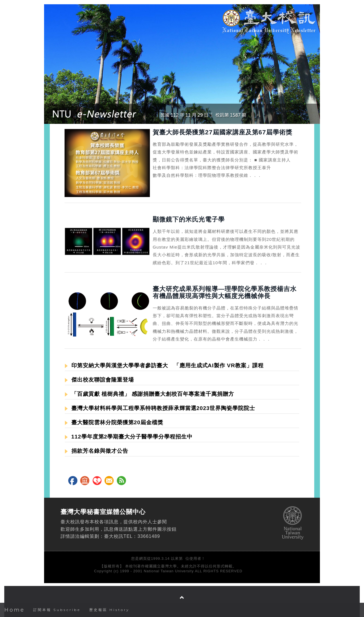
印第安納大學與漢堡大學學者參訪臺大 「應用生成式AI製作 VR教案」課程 (164, 365)
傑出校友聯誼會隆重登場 (99, 380)
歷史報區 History (109, 610)
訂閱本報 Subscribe (57, 610)
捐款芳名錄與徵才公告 (97, 451)
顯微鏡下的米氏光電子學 (189, 219)
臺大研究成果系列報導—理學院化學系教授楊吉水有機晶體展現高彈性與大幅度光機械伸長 (225, 292)
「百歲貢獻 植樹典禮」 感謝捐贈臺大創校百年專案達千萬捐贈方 (149, 394)
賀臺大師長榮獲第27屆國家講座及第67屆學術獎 (223, 132)
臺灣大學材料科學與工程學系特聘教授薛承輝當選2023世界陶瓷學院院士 (160, 408)
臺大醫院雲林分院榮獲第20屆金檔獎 (114, 422)
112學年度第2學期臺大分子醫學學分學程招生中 (129, 437)
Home (15, 610)
